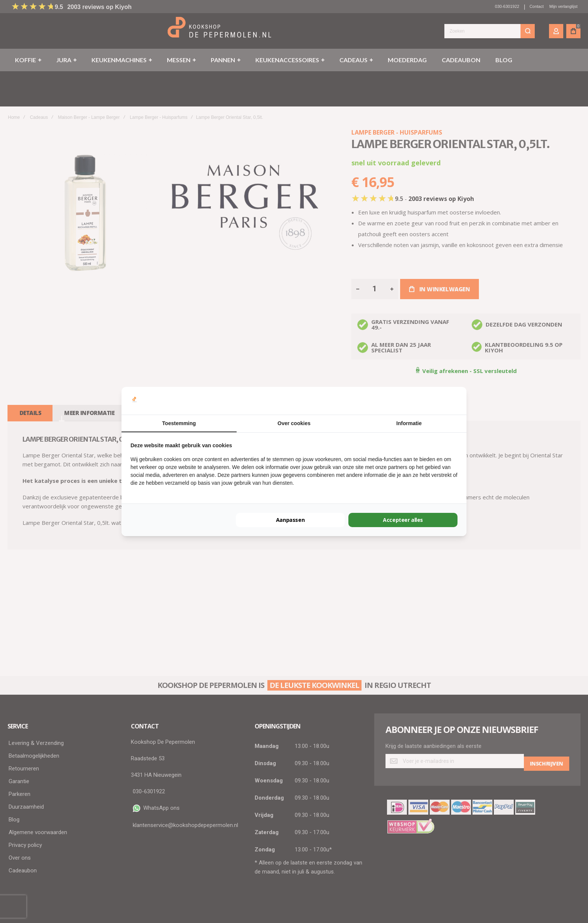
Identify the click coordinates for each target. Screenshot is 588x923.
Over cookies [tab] (294, 423)
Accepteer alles (403, 520)
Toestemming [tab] (179, 423)
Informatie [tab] (409, 423)
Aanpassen (290, 520)
